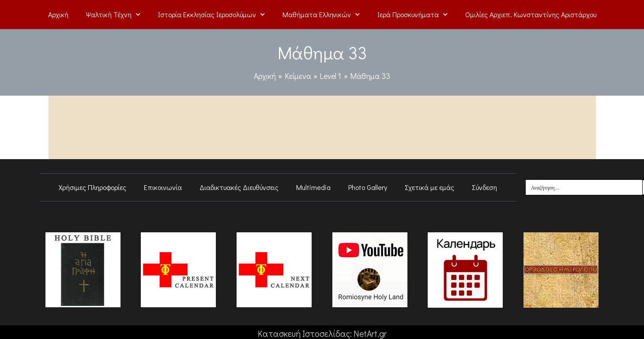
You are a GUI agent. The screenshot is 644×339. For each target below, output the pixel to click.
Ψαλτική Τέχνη (113, 14)
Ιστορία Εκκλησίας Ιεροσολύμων (211, 14)
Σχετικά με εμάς (429, 187)
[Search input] (584, 187)
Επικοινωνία (163, 187)
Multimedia (313, 187)
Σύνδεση (484, 187)
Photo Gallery (368, 187)
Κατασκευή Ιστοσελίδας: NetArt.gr (322, 333)
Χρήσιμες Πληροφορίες (92, 187)
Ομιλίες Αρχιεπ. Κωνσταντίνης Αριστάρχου (531, 14)
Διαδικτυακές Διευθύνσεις (239, 187)
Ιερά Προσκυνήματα (412, 14)
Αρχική (58, 14)
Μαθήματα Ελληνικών (321, 14)
